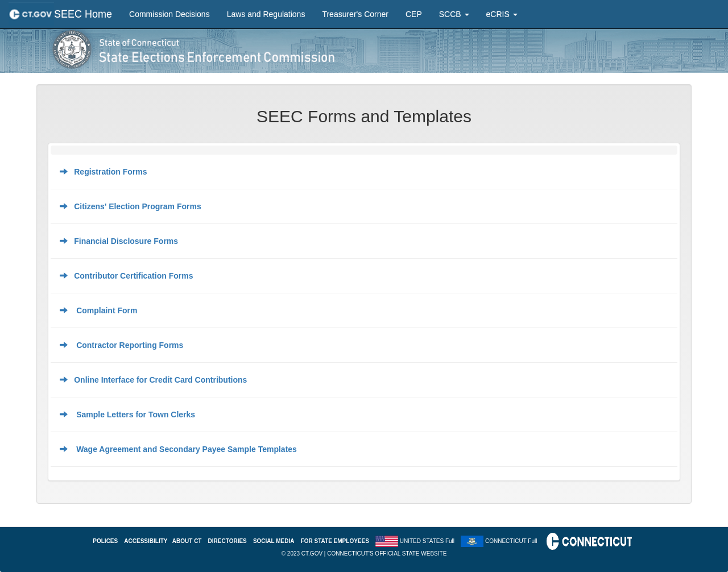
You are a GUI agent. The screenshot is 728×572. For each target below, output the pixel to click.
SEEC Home (83, 14)
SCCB (454, 14)
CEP (414, 14)
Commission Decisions (169, 14)
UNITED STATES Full (427, 541)
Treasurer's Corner (355, 14)
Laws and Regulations (266, 14)
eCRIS (502, 14)
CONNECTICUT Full (511, 541)
